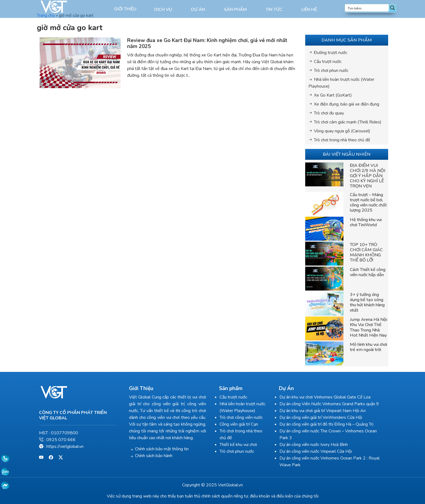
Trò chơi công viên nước (241, 417)
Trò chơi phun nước (331, 71)
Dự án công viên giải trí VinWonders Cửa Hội (321, 417)
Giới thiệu (125, 9)
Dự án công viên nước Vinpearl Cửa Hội (316, 451)
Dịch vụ (163, 9)
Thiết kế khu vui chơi (238, 445)
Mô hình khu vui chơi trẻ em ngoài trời (368, 347)
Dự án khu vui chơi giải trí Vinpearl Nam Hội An (323, 411)
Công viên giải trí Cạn (239, 424)
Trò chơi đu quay (329, 113)
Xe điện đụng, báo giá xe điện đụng (347, 104)
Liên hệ (309, 9)
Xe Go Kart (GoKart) (333, 95)
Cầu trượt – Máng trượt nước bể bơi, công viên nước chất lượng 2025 (368, 203)
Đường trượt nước (331, 53)
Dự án (198, 9)
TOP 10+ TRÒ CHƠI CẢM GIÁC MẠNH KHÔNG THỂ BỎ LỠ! (366, 253)
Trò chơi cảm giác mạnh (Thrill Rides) (348, 122)
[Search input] (367, 8)
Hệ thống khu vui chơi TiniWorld (366, 222)
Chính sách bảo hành (154, 456)
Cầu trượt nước (328, 62)
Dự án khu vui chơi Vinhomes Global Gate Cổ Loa (325, 397)
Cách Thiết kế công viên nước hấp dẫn (368, 272)
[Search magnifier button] (392, 8)
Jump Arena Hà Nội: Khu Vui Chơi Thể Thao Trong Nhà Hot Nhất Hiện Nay (369, 327)
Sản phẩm (235, 9)
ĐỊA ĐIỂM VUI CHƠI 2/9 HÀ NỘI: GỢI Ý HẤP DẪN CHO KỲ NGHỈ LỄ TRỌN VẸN (368, 176)
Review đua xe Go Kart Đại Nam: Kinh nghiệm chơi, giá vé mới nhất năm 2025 (207, 44)
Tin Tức (274, 9)
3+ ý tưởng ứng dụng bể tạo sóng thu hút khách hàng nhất (367, 302)
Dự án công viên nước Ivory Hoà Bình (314, 445)
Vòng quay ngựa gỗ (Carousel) (342, 131)
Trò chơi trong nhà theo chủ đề (342, 140)
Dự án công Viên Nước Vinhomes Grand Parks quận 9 (329, 404)
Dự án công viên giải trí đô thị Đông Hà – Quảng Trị (326, 424)
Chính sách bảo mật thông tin (162, 449)
